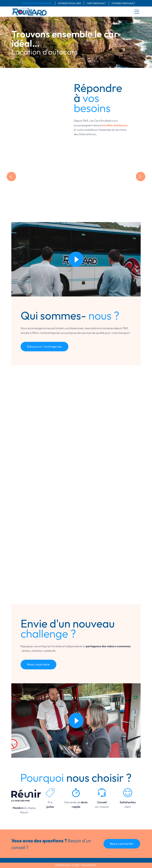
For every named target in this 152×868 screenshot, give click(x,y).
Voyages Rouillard (69, 3)
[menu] (137, 12)
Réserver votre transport (76, 865)
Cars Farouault (96, 3)
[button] (122, 844)
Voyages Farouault (123, 3)
